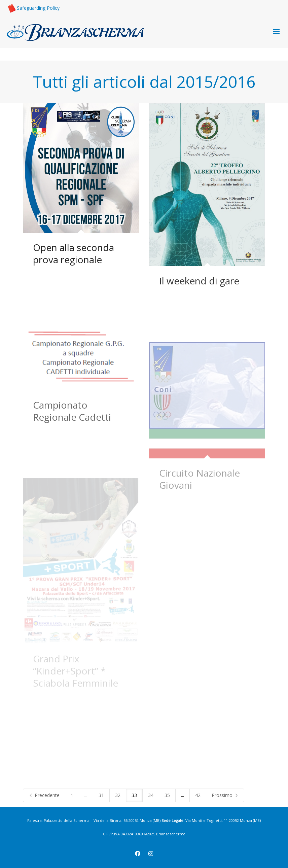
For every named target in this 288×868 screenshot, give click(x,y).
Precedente (44, 795)
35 (167, 795)
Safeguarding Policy (33, 8)
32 (118, 795)
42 (198, 795)
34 (151, 795)
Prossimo (225, 795)
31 (101, 795)
